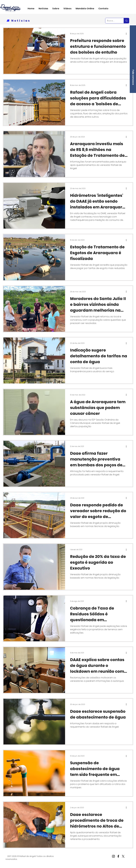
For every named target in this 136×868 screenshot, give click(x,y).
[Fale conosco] (133, 77)
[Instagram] (113, 856)
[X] (123, 856)
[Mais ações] (127, 34)
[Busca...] (112, 21)
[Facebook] (118, 856)
